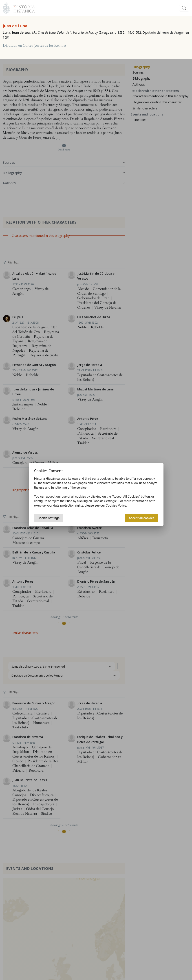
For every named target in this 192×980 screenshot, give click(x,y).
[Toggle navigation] (184, 8)
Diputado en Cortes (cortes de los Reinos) (34, 46)
